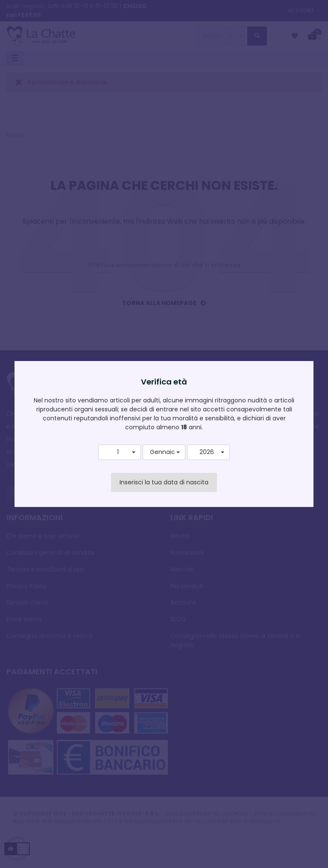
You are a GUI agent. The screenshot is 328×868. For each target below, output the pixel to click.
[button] (120, 452)
